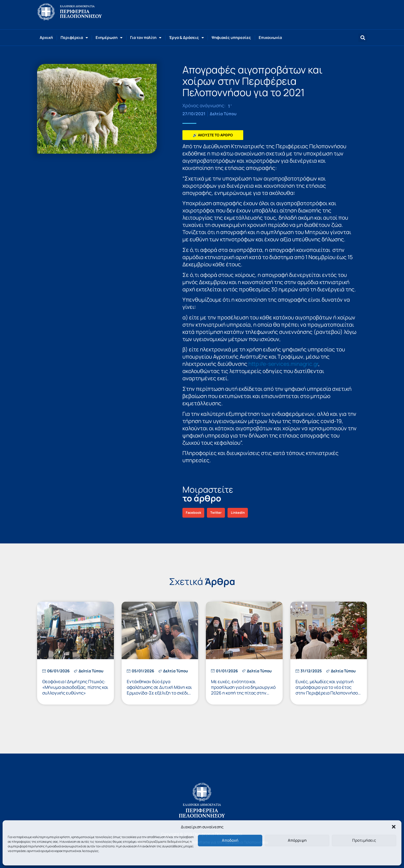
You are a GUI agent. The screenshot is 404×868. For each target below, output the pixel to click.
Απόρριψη (297, 840)
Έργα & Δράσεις (186, 38)
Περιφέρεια (74, 38)
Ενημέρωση (109, 38)
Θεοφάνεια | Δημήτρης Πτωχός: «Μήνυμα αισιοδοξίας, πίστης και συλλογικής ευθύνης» (75, 687)
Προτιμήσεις (364, 840)
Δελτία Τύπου (223, 114)
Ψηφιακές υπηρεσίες (231, 38)
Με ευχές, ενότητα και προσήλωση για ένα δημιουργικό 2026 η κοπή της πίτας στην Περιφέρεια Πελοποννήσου (243, 690)
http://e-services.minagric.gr (283, 364)
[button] (394, 827)
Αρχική (46, 38)
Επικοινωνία (270, 38)
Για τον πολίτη (146, 38)
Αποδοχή (230, 840)
